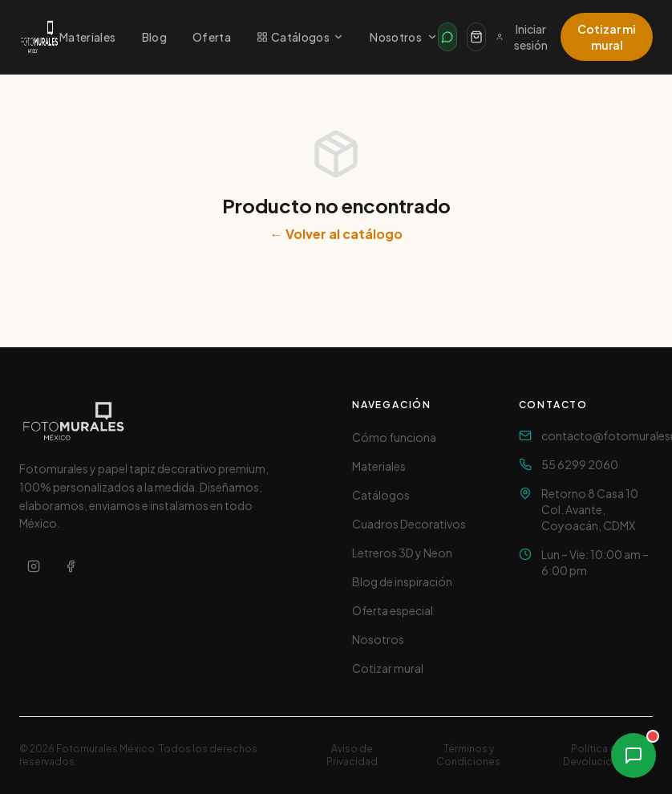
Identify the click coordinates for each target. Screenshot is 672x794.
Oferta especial (393, 610)
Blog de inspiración (402, 581)
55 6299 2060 (580, 464)
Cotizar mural (388, 668)
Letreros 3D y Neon (402, 553)
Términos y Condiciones (468, 755)
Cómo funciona (394, 437)
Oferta (212, 37)
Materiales (88, 37)
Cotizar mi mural (607, 37)
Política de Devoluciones (597, 755)
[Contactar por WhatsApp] (447, 37)
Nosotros (404, 37)
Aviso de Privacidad (352, 755)
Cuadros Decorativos (409, 524)
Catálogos (300, 37)
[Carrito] (476, 37)
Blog (154, 37)
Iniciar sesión (521, 37)
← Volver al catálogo (336, 234)
